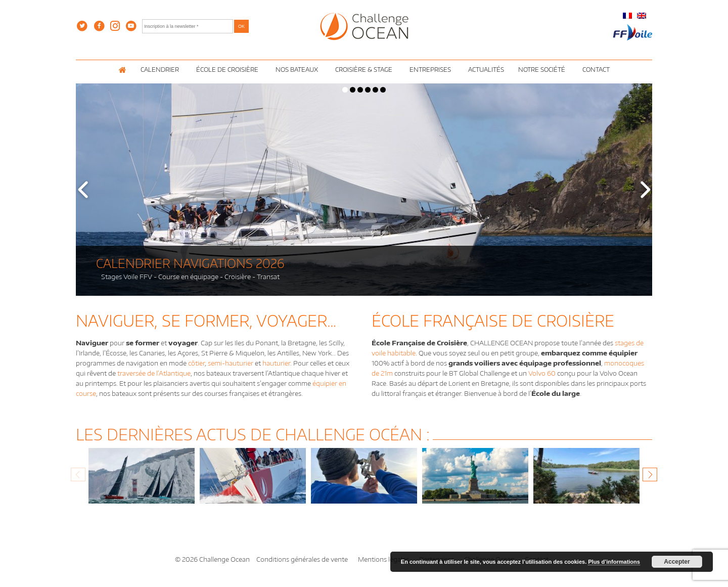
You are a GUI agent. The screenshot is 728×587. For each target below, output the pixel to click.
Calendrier (161, 70)
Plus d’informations (614, 562)
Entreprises (432, 70)
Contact (596, 70)
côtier (196, 363)
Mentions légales (383, 559)
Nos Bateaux (298, 70)
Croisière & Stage (365, 70)
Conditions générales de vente (302, 559)
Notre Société (543, 70)
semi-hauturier (231, 363)
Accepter (677, 562)
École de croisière (229, 70)
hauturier (276, 363)
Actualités (486, 70)
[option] (142, 481)
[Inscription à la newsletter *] (188, 26)
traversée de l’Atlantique (154, 373)
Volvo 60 (542, 373)
